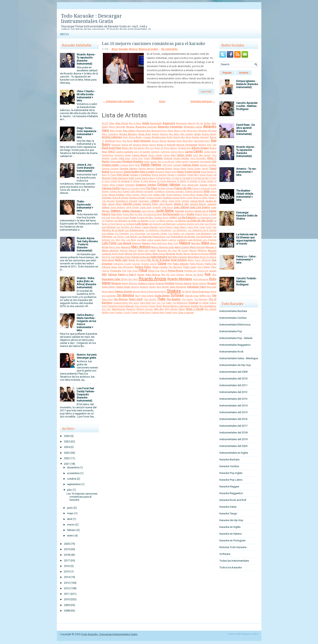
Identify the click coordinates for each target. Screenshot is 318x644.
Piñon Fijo (154, 271)
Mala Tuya (173, 243)
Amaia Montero (128, 134)
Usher (205, 303)
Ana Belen (174, 134)
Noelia (191, 260)
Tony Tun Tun (158, 303)
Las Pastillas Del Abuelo (129, 227)
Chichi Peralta (181, 158)
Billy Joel (212, 145)
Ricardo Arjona (152, 279)
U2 (200, 303)
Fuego (126, 191)
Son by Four (192, 296)
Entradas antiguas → (203, 101)
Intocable (133, 201)
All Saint (212, 131)
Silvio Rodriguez (201, 292)
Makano (146, 243)
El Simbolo (192, 181)
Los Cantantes (122, 234)
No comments (169, 49)
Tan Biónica (121, 299)
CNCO (111, 152)
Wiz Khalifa (211, 309)
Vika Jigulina (141, 306)
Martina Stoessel (128, 251)
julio (70, 490)
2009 (67, 605)
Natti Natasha (159, 257)
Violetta (195, 306)
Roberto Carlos (147, 283)
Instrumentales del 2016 (233, 419)
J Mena (164, 201)
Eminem (130, 185)
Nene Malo (193, 257)
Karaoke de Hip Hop (231, 520)
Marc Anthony (141, 247)
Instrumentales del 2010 (233, 379)
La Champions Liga (207, 218)
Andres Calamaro (112, 137)
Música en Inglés (148, 49)
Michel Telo (131, 254)
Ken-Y (183, 214)
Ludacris (182, 240)
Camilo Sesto (210, 152)
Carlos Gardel (155, 155)
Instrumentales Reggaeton (235, 345)
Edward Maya (148, 178)
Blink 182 (127, 148)
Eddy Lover (135, 178)
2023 (67, 453)
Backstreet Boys (202, 141)
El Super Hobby (206, 181)
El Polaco (135, 181)
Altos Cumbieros (110, 134)
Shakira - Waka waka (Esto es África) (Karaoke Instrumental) (86, 283)
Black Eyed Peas (112, 148)
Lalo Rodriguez (169, 224)
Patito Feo (211, 264)
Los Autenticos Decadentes (158, 230)
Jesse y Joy (181, 204)
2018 (67, 555)
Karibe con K (201, 211)
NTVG (213, 254)
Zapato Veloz (171, 312)
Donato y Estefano (140, 175)
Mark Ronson (197, 247)
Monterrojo (196, 254)
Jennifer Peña (150, 204)
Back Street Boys (185, 141)
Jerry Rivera (166, 204)
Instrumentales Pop (231, 331)
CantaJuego (108, 155)
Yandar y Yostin (123, 312)
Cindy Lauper (150, 162)
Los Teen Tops (118, 240)
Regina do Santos (194, 275)
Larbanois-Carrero (185, 224)
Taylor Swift (136, 299)
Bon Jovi (150, 148)
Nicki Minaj (108, 260)
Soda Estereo (148, 296)
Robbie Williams (130, 283)
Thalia (161, 299)
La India (132, 221)
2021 (67, 464)
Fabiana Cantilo (111, 188)
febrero (71, 530)
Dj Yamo (112, 175)
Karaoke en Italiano (231, 534)
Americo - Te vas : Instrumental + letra (247, 172)
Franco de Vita (183, 188)
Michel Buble (118, 254)
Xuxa (112, 312)
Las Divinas (211, 224)
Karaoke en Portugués (232, 540)
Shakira (174, 291)
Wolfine (105, 312)
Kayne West (129, 214)
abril (70, 519)
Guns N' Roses (120, 198)
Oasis (198, 260)
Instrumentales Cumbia (233, 318)
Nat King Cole (108, 257)
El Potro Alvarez (149, 181)
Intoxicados (144, 201)
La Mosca (180, 221)
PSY (170, 264)
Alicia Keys (192, 131)
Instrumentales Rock (231, 352)
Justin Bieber (165, 211)
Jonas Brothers (118, 207)
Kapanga (189, 211)
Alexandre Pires (159, 131)
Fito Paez (151, 188)
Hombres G (122, 201)
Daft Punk (167, 165)
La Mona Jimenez (165, 221)
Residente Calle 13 (113, 279)
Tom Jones (134, 303)
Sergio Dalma (147, 292)
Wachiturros (119, 309)
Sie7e (188, 292)
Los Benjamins (180, 230)
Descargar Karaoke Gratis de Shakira (247, 216)
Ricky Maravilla (201, 279)
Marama (126, 247)
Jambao (185, 201)
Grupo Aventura (174, 195)
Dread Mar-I (193, 175)
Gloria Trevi (146, 195)
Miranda (170, 254)
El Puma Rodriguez (167, 181)
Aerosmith (156, 123)
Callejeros (165, 152)
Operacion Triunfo (122, 264)
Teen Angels (150, 299)
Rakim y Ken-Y (127, 274)
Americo (164, 134)
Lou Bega (131, 240)
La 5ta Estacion (187, 217)
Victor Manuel (126, 306)
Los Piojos (131, 237)
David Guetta (131, 172)
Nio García (141, 260)
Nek (170, 257)
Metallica (202, 251)
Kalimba (180, 211)
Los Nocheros (204, 233)
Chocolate (116, 162)
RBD (104, 274)
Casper (114, 158)
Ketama (199, 214)
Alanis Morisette (117, 127)
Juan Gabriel (181, 207)
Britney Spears (200, 148)
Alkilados (203, 131)
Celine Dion (137, 158)
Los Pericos (119, 237)
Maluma (185, 243)
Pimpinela (116, 271)
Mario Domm (182, 247)
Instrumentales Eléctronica (235, 325)
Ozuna (162, 264)
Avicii (119, 141)
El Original (124, 181)
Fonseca (170, 188)
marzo (71, 525)
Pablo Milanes (197, 264)
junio (70, 508)
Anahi (197, 134)
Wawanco (131, 309)
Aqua (188, 137)
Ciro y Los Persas (166, 162)
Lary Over (199, 224)
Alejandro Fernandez (170, 127)
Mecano (193, 251)
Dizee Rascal (207, 172)
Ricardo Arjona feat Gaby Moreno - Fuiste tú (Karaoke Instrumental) (87, 244)
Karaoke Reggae (229, 486)
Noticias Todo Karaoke (233, 547)
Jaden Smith (174, 201)
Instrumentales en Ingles (234, 453)
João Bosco (167, 207)
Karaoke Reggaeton (231, 493)
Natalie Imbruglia (141, 257)
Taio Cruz (107, 299)
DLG (137, 165)
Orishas (136, 264)
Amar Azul (144, 134)
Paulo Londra (160, 267)
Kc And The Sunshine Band (149, 214)
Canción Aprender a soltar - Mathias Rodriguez (247, 106)
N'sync (205, 254)
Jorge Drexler (132, 207)
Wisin (182, 309)
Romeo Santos (183, 283)
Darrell (205, 169)
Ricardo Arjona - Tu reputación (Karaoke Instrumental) (86, 59)
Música (133, 49)
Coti (214, 161)
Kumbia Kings (161, 218)
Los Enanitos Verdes (157, 234)
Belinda (171, 145)
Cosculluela (205, 162)
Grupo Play (202, 195)
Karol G (106, 214)
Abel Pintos (122, 123)
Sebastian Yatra (197, 287)
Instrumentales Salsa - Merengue (239, 358)
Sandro (153, 287)
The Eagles (187, 299)
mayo (70, 513)
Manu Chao (115, 247)
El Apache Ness (164, 178)
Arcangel (205, 137)
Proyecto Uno (190, 271)
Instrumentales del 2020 (233, 446)
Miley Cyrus (159, 254)
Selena (111, 292)
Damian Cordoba (208, 165)
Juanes (115, 211)
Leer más (206, 92)
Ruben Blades (109, 287)
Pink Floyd (132, 271)
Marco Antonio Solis (163, 247)
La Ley (152, 221)
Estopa (204, 185)
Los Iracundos (188, 234)
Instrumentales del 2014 (233, 406)
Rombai (170, 283)
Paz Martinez (175, 267)
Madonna (136, 243)
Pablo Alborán (181, 264)
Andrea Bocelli (209, 134)
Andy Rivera (129, 137)
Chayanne (157, 158)
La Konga (143, 221)
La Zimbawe (129, 224)
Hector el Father (200, 198)
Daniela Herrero (128, 168)
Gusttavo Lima (171, 198)
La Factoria (120, 221)
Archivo (244, 73)
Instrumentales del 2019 (233, 439)
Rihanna (116, 283)
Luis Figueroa (210, 240)
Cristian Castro (111, 165)
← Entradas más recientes (119, 101)
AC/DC (105, 123)
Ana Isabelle (187, 134)
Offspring (206, 260)
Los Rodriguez (204, 237)
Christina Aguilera (132, 161)
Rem (214, 275)
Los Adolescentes (135, 230)
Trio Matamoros (180, 303)
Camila (189, 152)
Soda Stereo (162, 296)
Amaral (156, 134)
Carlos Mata (169, 155)
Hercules (111, 201)
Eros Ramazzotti (190, 185)
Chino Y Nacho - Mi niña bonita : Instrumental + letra (86, 96)
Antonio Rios (179, 137)
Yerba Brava (144, 312)
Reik (208, 274)
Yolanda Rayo (158, 312)
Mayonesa (162, 251)
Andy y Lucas (143, 137)
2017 (67, 560)
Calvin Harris (177, 152)
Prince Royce (176, 271)
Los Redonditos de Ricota (180, 237)
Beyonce (202, 145)
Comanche (194, 162)
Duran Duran (206, 175)
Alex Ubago (129, 131)
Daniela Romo (164, 168)
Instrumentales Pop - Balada (236, 338)
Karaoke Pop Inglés (231, 473)
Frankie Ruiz (116, 191)
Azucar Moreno (159, 141)
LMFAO (173, 218)
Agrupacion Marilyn (186, 123)
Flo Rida (161, 188)
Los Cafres (108, 233)
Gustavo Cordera (154, 198)
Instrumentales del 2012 (233, 392)
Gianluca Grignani (175, 191)
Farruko (135, 188)
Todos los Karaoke (231, 567)
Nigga (132, 260)
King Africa (117, 218)
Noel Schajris (179, 260)
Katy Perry (117, 214)
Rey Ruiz (129, 279)
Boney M (159, 148)
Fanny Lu (126, 188)
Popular (227, 73)
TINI (214, 296)
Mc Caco (172, 251)
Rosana (212, 283)
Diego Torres (184, 172)
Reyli (136, 279)
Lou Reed (142, 240)
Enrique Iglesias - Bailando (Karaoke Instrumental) (247, 84)
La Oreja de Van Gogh (200, 220)
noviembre (73, 473)
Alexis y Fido (180, 131)
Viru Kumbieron (208, 306)
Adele (146, 123)
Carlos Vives (184, 155)
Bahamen (116, 145)
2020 (67, 544)
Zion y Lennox (186, 312)
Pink (124, 271)
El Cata (175, 178)
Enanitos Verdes (146, 185)
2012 (67, 588)
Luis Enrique (195, 240)
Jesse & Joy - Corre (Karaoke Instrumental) (85, 168)
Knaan (126, 218)
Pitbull (143, 270)
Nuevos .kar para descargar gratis (87, 356)
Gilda (207, 191)
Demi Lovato (147, 172)
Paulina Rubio (143, 267)
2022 (67, 458)
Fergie (142, 188)
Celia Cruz (124, 158)
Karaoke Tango (228, 513)
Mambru (196, 243)
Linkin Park (193, 227)
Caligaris (155, 152)
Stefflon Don (205, 296)
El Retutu (182, 181)
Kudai (133, 218)
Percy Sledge (204, 267)
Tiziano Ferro (120, 303)
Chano (147, 158)
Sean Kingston (178, 287)
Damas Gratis (191, 165)
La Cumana (108, 221)
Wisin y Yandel (195, 309)
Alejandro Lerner (193, 127)
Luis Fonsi (109, 243)
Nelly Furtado (180, 257)
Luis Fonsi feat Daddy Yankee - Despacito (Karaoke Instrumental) (86, 394)
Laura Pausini (150, 227)
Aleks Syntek (116, 131)
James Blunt (197, 201)
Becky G (161, 145)
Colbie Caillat (182, 162)
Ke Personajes (171, 214)
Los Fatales (174, 234)
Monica (187, 254)
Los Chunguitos (138, 234)
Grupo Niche (189, 195)
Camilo (198, 151)
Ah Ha (200, 123)
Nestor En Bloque (208, 257)
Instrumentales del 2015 (233, 412)
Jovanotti (156, 207)
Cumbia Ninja (127, 165)
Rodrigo (160, 283)
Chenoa (168, 158)
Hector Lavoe (186, 198)
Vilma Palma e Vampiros (176, 306)
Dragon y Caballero (177, 175)
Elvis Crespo (117, 185)
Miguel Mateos (145, 254)
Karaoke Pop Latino (231, 480)
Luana (150, 240)
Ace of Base (135, 123)
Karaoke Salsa (228, 507)
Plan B (164, 271)
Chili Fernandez (198, 158)
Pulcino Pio (203, 271)
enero (70, 536)
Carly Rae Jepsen (202, 155)
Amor (114, 49)
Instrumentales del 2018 (233, 433)
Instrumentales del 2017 (233, 426)
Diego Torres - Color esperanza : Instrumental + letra (87, 133)
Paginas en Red (250, 634)
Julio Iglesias (148, 211)
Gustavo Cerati (137, 198)
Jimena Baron (198, 204)
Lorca (202, 227)
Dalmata (177, 165)
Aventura (110, 141)
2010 (67, 599)
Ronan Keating (199, 283)
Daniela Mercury (146, 169)
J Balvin (155, 201)
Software (177, 295)
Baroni (153, 145)
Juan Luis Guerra (200, 207)
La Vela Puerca (115, 224)
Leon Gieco (180, 227)
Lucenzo (172, 240)
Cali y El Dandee (142, 152)
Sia (183, 292)
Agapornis (169, 123)
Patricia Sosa (109, 267)
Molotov (179, 254)
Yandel (134, 312)
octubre (72, 479)
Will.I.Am (159, 309)
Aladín (105, 127)
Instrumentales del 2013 (233, 399)
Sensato (136, 292)
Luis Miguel (124, 243)
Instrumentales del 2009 (233, 372)
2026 (67, 436)
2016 (67, 566)
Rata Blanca (153, 275)
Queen (213, 271)
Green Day (159, 195)
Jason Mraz (115, 204)
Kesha (190, 214)
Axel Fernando (142, 141)
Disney (196, 172)
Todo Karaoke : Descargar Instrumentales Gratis (91, 19)
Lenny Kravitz (166, 227)
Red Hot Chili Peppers (173, 275)
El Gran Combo (110, 181)
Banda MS (127, 145)
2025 (67, 441)
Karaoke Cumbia (229, 466)
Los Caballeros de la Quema (202, 230)
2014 (67, 577)
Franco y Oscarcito (201, 188)
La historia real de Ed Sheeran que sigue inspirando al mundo (247, 239)
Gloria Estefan (117, 195)
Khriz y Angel (210, 214)
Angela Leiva (159, 137)
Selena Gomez (123, 291)
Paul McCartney (126, 267)
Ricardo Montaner (180, 279)
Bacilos (172, 141)
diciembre (73, 467)
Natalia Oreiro (123, 257)
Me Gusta (183, 251)
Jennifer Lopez (132, 204)
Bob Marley (139, 148)
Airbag (207, 123)
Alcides (130, 127)
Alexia (170, 131)
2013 (67, 583)
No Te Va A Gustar (159, 260)
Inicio (64, 34)
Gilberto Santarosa (194, 191)
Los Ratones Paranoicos (151, 237)
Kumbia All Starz (145, 218)
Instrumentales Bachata (233, 311)
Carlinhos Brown (123, 155)
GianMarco (160, 191)
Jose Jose (146, 207)
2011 (67, 594)
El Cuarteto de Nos (200, 178)
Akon (214, 123)
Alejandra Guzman (146, 127)
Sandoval (144, 287)
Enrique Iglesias (169, 185)
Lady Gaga (142, 224)
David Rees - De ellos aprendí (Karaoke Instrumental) (246, 129)
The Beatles (174, 299)
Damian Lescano (110, 169)
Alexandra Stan (143, 131)
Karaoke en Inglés (230, 527)
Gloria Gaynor (133, 195)
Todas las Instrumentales (234, 561)
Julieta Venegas (131, 211)
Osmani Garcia (149, 264)
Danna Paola (180, 169)
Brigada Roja (184, 148)
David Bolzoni (116, 172)
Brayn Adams (171, 148)
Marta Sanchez (110, 250)
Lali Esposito (155, 224)
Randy (141, 275)
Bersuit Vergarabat (187, 145)
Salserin (135, 287)
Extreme (213, 185)
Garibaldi (149, 191)
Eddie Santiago (120, 178)
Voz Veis (106, 309)
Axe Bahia (128, 141)
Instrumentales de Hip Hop (235, 365)
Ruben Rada (123, 287)
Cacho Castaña (124, 152)
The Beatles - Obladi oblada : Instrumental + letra (245, 195)
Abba (112, 123)
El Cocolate (185, 178)
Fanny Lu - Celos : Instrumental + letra (246, 260)
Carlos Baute (140, 155)
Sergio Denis (160, 292)
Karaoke (123, 49)
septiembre (74, 484)
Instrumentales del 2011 (233, 385)
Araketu (196, 137)
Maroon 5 (211, 247)
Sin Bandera (126, 295)
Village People (155, 306)
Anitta (170, 137)
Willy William (171, 309)
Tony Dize (145, 303)
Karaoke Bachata (229, 459)
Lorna (209, 227)
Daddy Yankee (151, 165)
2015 (67, 572)
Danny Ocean (194, 169)
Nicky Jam (121, 260)
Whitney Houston (145, 309)
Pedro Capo (190, 267)
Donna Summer (159, 175)
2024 (67, 447)
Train (169, 303)
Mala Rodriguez (159, 243)
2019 (67, 549)
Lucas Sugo (161, 240)
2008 (67, 611)
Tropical (193, 303)
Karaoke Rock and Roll (233, 500)
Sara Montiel (163, 287)
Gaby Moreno (137, 191)
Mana (205, 243)
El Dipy (213, 178)
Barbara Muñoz (141, 145)
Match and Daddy (147, 251)
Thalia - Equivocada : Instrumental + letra (85, 206)
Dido (174, 172)
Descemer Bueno (163, 172)
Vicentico (113, 306)
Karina (213, 211)
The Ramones (201, 299)
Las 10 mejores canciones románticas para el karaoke (82, 497)
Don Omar (123, 175)
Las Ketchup (109, 227)
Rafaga (112, 274)
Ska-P (138, 296)
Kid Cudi (106, 218)
